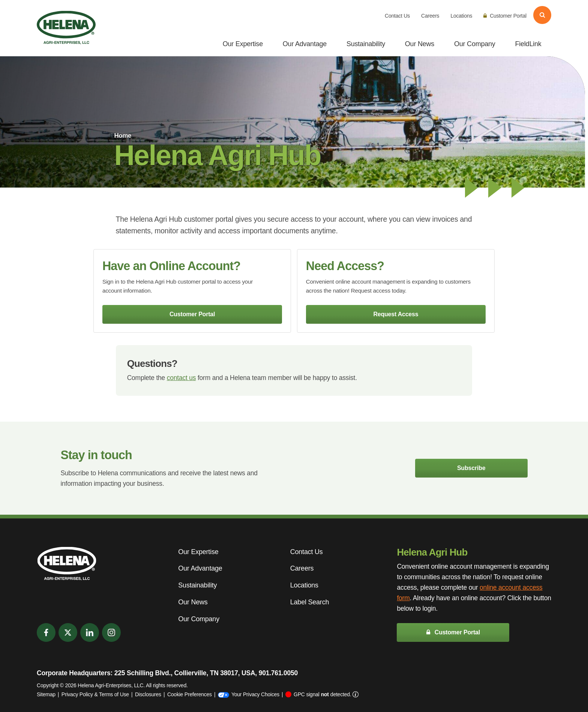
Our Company (475, 44)
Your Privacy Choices (249, 694)
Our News (420, 44)
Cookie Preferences (190, 694)
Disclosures (148, 694)
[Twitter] (68, 632)
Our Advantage (305, 44)
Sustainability (366, 44)
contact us (181, 378)
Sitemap (46, 694)
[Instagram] (111, 632)
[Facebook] (46, 632)
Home (123, 136)
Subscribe (471, 468)
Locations (461, 16)
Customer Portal (505, 16)
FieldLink (528, 44)
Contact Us (397, 16)
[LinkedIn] (90, 632)
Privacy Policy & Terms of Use (95, 694)
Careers (430, 16)
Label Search (310, 602)
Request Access (396, 314)
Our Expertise (243, 44)
